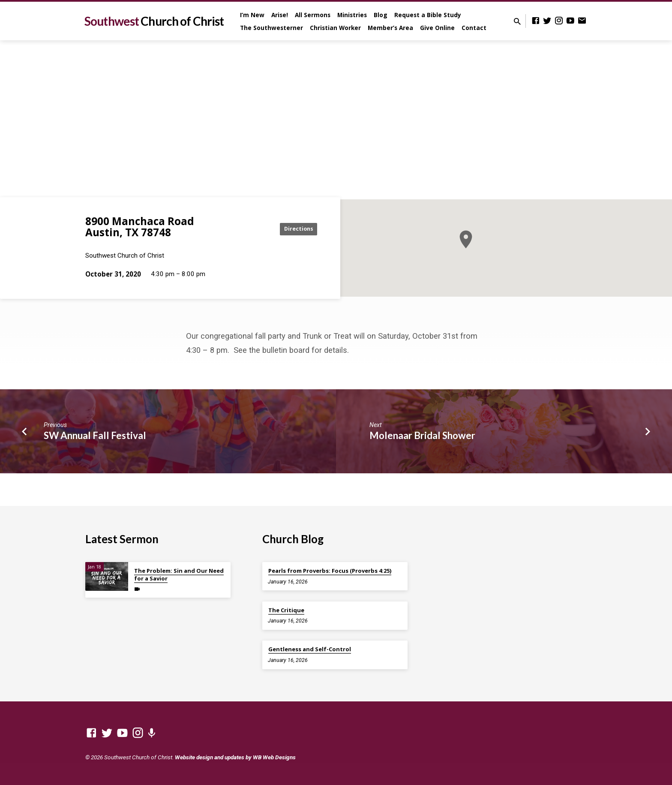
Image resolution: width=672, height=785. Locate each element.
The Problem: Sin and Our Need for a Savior (179, 574)
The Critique (286, 610)
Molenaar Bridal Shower (422, 435)
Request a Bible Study (428, 15)
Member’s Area (390, 28)
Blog (381, 15)
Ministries (352, 15)
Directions (296, 229)
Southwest (154, 21)
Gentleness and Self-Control (310, 649)
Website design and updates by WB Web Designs (235, 757)
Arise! (280, 15)
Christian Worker (335, 28)
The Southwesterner (271, 28)
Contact (474, 28)
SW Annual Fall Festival (95, 435)
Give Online (437, 28)
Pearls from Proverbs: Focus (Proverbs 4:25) (330, 571)
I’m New (252, 15)
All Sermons (313, 15)
